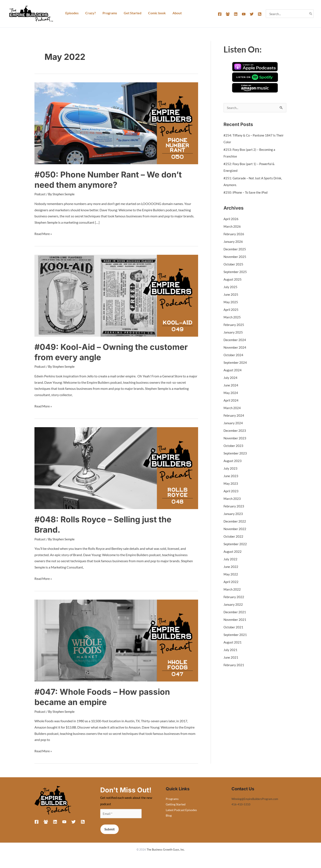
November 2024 (235, 347)
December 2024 (235, 340)
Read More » (43, 233)
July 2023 (231, 468)
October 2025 (234, 264)
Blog (169, 815)
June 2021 (231, 657)
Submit (110, 829)
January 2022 (233, 605)
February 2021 (234, 665)
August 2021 (233, 642)
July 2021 (231, 650)
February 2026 (234, 234)
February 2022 (234, 597)
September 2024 (235, 363)
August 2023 (233, 461)
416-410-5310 (241, 804)
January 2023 (233, 514)
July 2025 (231, 287)
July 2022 (231, 559)
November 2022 (235, 529)
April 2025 (231, 310)
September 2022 (235, 544)
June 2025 (231, 295)
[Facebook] (220, 14)
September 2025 (235, 272)
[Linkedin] (236, 14)
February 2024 (234, 416)
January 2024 (233, 423)
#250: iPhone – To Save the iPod (247, 192)
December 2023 (235, 431)
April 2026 (231, 219)
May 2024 (231, 393)
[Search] (311, 14)
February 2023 (234, 506)
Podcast (40, 194)
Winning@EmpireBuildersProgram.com (257, 798)
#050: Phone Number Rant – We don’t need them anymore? (111, 180)
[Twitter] (252, 14)
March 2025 (232, 317)
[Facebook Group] (228, 14)
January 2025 (233, 332)
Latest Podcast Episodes (181, 809)
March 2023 (232, 499)
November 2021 (235, 620)
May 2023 (231, 484)
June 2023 (231, 476)
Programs (172, 798)
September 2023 (235, 453)
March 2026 (232, 227)
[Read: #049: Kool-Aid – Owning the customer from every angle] (116, 295)
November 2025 (235, 257)
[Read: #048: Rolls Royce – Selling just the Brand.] (116, 467)
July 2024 (231, 378)
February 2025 (234, 325)
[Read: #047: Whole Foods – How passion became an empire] (116, 640)
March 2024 (232, 408)
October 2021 (234, 627)
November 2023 (235, 438)
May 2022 (231, 574)
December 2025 (235, 249)
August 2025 (233, 279)
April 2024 (231, 400)
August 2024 (233, 370)
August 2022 (233, 552)
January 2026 (233, 242)
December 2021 (235, 612)
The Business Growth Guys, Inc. (166, 850)
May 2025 (231, 302)
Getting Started (176, 804)
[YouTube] (244, 14)
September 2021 (235, 635)
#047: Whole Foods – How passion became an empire (105, 696)
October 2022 (234, 536)
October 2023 (234, 446)
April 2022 (231, 582)
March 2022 (232, 589)
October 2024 (234, 355)
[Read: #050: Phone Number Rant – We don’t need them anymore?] (116, 123)
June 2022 (231, 567)
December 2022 (235, 521)
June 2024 (231, 385)
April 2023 (231, 491)
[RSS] (260, 14)
